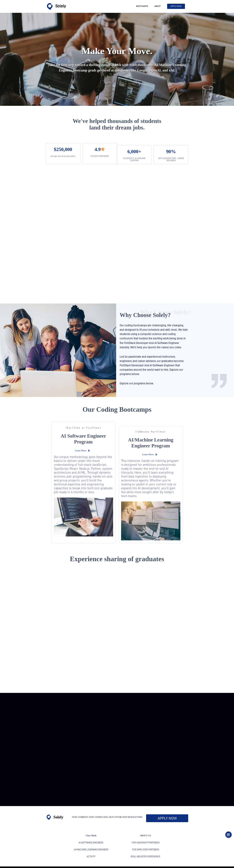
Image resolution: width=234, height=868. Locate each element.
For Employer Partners (146, 827)
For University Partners (146, 820)
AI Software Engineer (91, 820)
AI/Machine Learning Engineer (91, 827)
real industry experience (145, 834)
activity (91, 834)
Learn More (79, 432)
